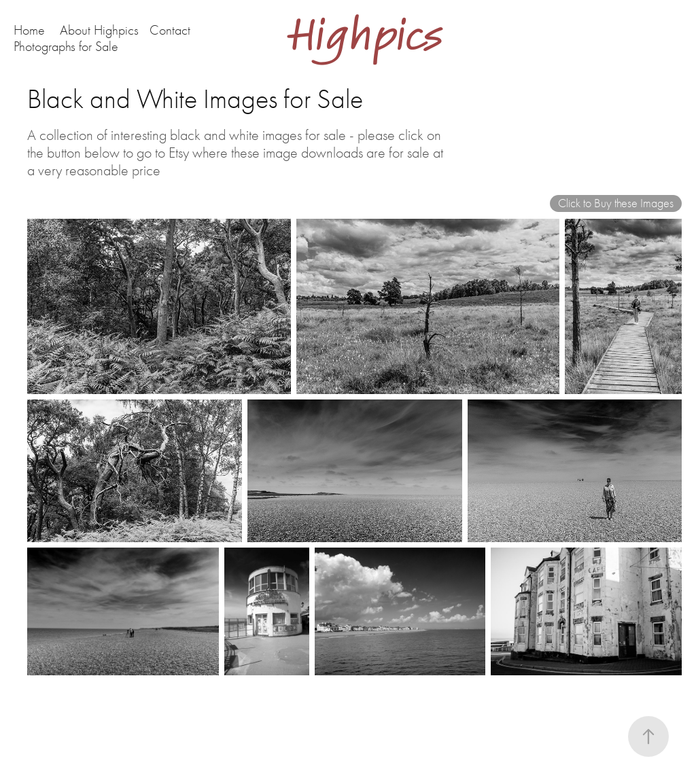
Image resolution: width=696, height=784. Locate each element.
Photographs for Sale (66, 47)
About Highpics (99, 30)
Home (29, 30)
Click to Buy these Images (616, 203)
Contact (170, 30)
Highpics (373, 36)
